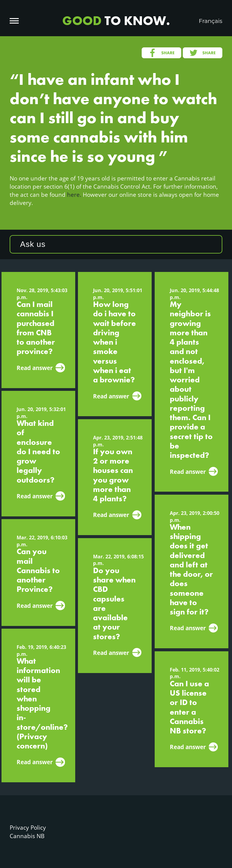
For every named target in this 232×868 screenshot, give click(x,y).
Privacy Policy (28, 827)
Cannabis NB (27, 836)
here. (74, 195)
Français (211, 21)
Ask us (33, 244)
